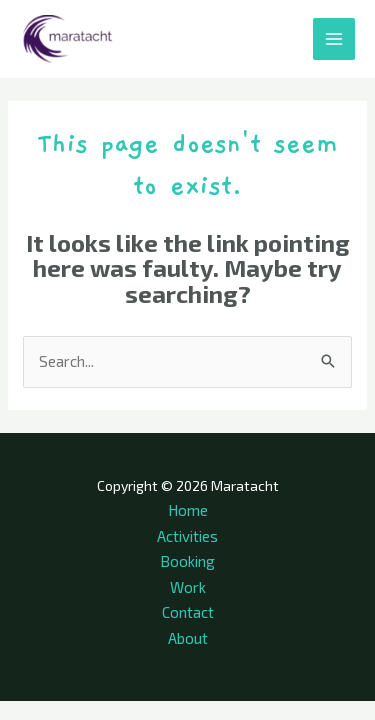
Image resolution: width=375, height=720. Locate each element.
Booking (187, 561)
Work (188, 587)
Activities (187, 536)
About (188, 638)
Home (188, 510)
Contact (188, 612)
